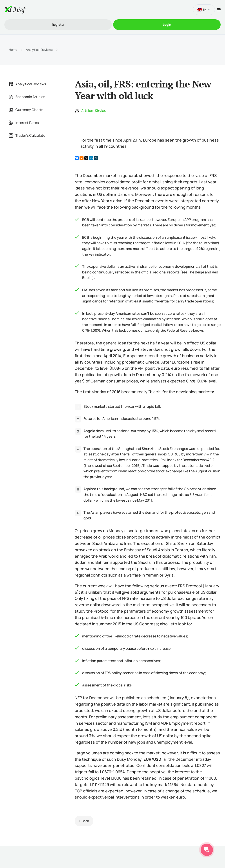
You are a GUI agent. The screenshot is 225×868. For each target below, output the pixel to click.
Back (85, 821)
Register (58, 25)
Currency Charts (26, 110)
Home (13, 50)
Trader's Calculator (28, 135)
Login (167, 25)
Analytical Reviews (39, 50)
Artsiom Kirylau (94, 111)
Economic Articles (27, 97)
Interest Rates (24, 123)
